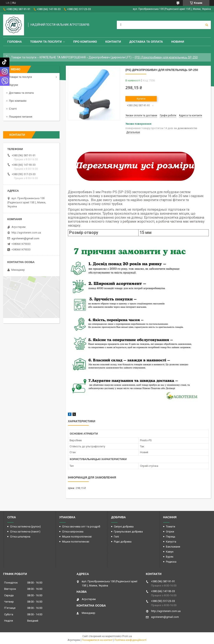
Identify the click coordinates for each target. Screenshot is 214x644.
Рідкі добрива (123, 542)
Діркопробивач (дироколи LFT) (110, 57)
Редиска (171, 562)
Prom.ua (127, 636)
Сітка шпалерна (20, 537)
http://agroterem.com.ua (26, 233)
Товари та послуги (46, 42)
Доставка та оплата (146, 42)
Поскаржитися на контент (97, 640)
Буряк (170, 557)
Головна (15, 42)
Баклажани (173, 547)
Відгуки (13, 85)
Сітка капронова (73, 532)
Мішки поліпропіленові (77, 537)
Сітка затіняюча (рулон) (25, 527)
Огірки (170, 532)
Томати (171, 527)
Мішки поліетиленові (76, 542)
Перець (171, 537)
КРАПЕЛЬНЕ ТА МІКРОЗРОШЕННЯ (63, 57)
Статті (13, 109)
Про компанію (85, 42)
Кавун (170, 552)
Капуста (171, 542)
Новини (178, 42)
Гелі (116, 537)
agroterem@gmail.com (25, 238)
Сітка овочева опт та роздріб (81, 527)
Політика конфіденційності (131, 640)
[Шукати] (207, 25)
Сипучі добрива (124, 527)
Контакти (113, 42)
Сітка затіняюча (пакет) (25, 532)
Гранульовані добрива (128, 532)
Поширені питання (21, 117)
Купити (141, 99)
